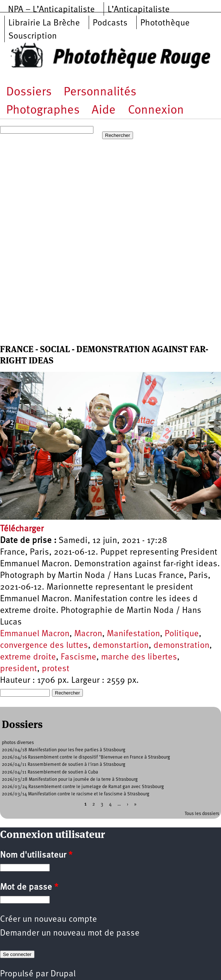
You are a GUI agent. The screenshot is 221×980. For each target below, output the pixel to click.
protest (56, 669)
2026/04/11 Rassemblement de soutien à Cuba (50, 772)
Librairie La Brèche (44, 23)
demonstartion (121, 646)
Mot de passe (29, 887)
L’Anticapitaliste (139, 10)
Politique (182, 634)
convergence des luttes (44, 646)
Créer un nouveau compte (49, 920)
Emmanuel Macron (35, 634)
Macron (88, 634)
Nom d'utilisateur (36, 855)
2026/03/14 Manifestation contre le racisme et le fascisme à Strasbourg (76, 794)
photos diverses (18, 743)
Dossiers (29, 92)
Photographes (43, 111)
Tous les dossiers (202, 814)
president (19, 669)
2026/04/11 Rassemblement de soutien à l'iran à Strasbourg (64, 765)
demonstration (181, 646)
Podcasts (110, 23)
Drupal (63, 974)
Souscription (33, 36)
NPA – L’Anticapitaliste (51, 10)
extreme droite (28, 657)
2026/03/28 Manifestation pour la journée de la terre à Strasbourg (70, 780)
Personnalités (100, 92)
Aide (104, 111)
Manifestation (133, 634)
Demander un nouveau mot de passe (70, 933)
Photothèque (165, 23)
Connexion (156, 111)
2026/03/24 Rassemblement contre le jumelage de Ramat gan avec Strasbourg (83, 787)
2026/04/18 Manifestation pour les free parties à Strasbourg (64, 750)
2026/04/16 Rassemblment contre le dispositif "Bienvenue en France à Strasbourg (86, 757)
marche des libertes (139, 657)
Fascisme (79, 657)
